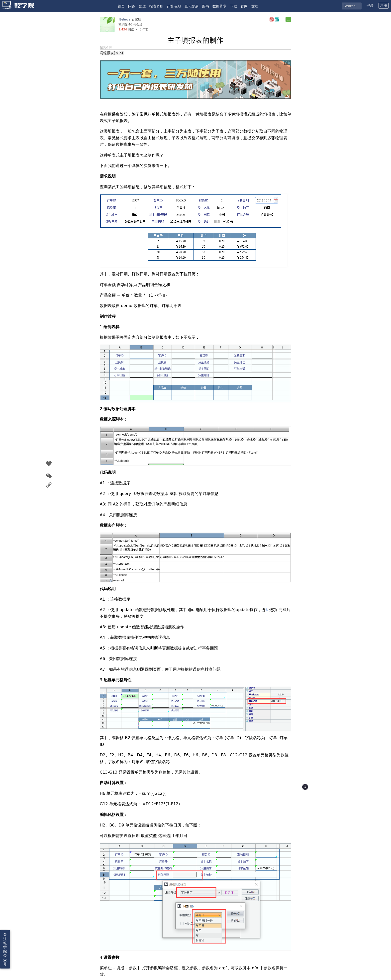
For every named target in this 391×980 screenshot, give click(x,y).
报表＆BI (156, 6)
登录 (370, 5)
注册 (384, 5)
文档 (255, 6)
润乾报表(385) (111, 53)
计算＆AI (174, 6)
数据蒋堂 (219, 6)
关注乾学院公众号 (5, 949)
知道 (142, 6)
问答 (132, 6)
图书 (205, 6)
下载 (234, 6)
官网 (244, 6)
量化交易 (192, 6)
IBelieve (124, 19)
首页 (121, 6)
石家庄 (136, 19)
